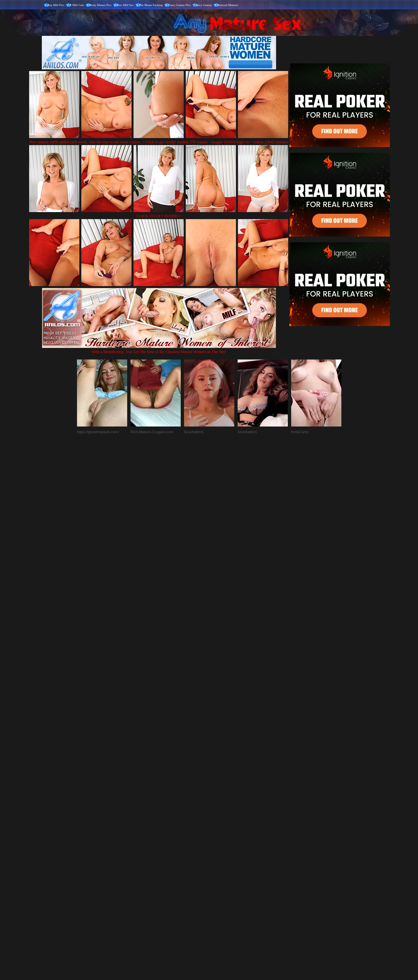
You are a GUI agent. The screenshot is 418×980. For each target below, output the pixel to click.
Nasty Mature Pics (101, 5)
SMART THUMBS (221, 840)
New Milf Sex (125, 5)
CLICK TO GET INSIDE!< (159, 216)
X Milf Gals (77, 5)
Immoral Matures (228, 5)
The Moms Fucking (151, 5)
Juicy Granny (204, 5)
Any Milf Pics (56, 5)
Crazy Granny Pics (179, 5)
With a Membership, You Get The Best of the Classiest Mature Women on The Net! (159, 349)
